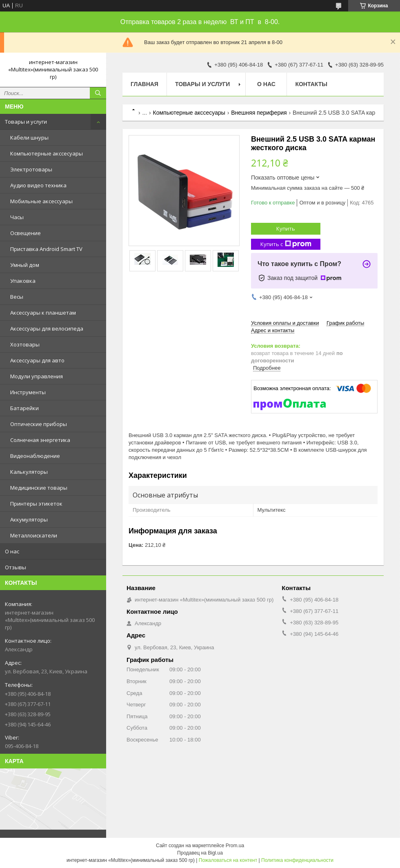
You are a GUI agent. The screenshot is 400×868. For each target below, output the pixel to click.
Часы (17, 217)
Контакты (311, 84)
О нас (12, 551)
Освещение (26, 233)
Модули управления (37, 376)
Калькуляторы (29, 472)
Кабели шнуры (29, 138)
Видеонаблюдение (35, 456)
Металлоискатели (34, 535)
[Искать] (98, 93)
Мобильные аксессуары (41, 201)
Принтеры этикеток (36, 504)
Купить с (286, 244)
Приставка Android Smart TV (46, 249)
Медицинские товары (39, 488)
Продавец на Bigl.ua (200, 853)
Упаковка (23, 281)
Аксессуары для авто (37, 360)
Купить (286, 229)
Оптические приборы (39, 424)
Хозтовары (25, 344)
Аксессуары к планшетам (43, 313)
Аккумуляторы (29, 519)
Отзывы (16, 567)
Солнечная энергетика (40, 440)
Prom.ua (235, 846)
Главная (144, 84)
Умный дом (25, 265)
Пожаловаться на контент (228, 860)
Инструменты (28, 392)
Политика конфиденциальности (297, 860)
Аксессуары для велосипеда (47, 329)
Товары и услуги (26, 122)
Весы (17, 297)
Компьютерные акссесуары (47, 153)
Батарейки (24, 408)
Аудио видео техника (38, 185)
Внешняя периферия (259, 113)
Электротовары (31, 169)
